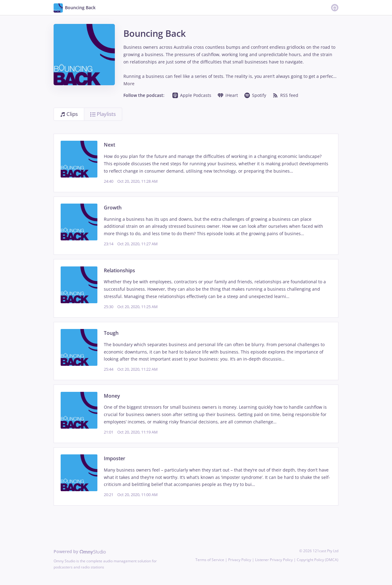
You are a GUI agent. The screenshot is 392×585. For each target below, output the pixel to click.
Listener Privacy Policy (274, 560)
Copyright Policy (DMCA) (318, 560)
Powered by (80, 551)
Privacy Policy (240, 560)
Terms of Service (210, 560)
